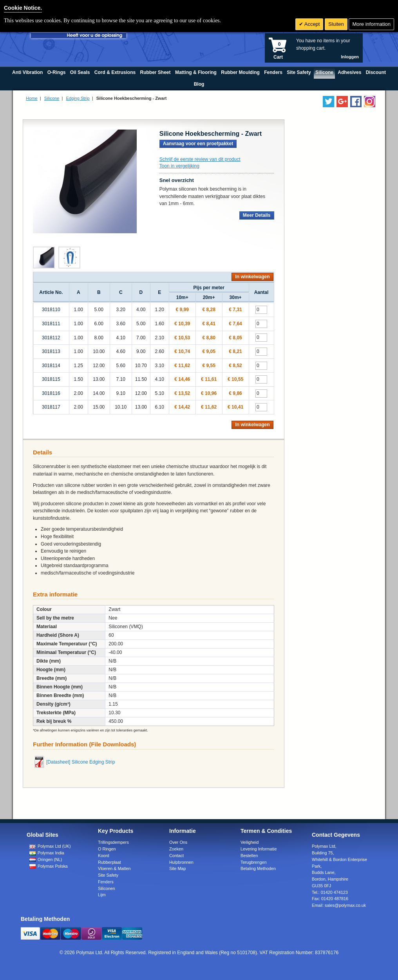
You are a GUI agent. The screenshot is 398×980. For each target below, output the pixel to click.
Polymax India (47, 853)
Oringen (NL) (46, 859)
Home (32, 98)
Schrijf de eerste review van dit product (200, 159)
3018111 (51, 324)
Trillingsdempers (113, 842)
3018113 (51, 351)
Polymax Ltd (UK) (50, 846)
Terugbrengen (254, 862)
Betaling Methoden (258, 868)
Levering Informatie (259, 849)
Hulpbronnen (181, 862)
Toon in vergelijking (179, 166)
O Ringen (107, 849)
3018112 (51, 338)
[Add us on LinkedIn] (342, 102)
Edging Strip (78, 98)
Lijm (102, 895)
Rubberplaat (109, 862)
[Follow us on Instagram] (370, 102)
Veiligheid (250, 842)
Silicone (52, 98)
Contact (176, 856)
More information (371, 24)
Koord (104, 856)
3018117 (51, 407)
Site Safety (108, 875)
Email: (339, 905)
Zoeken (176, 849)
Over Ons (178, 842)
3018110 (51, 310)
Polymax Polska (49, 866)
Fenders (106, 882)
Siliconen (107, 888)
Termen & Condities (266, 831)
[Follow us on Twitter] (328, 102)
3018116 (51, 393)
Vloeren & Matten (114, 868)
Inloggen (350, 57)
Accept (312, 24)
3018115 (51, 379)
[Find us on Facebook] (356, 102)
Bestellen (249, 856)
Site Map (178, 868)
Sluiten (336, 24)
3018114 (51, 366)
